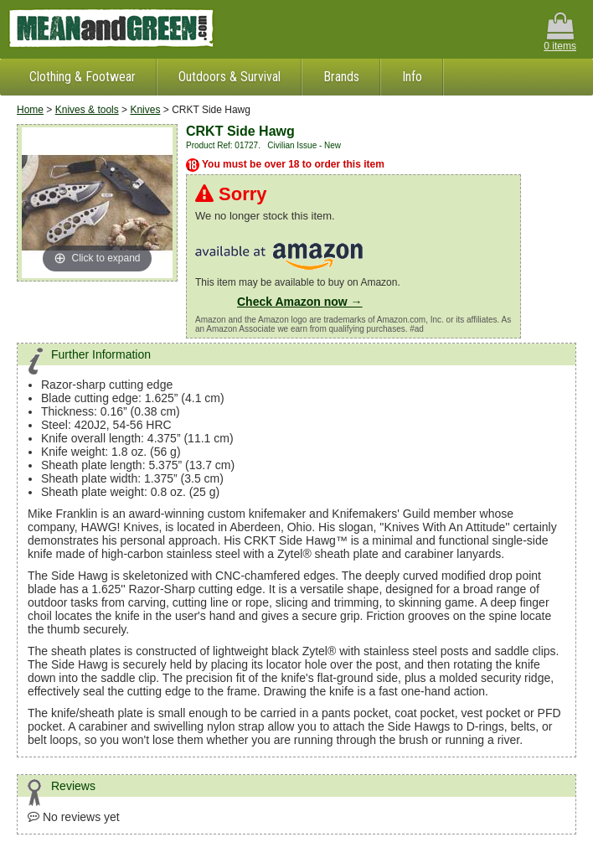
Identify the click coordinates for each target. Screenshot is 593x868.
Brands (341, 77)
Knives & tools (87, 110)
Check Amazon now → (300, 302)
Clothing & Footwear (83, 77)
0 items (560, 32)
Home (30, 110)
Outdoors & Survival (229, 77)
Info (412, 77)
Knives (145, 110)
